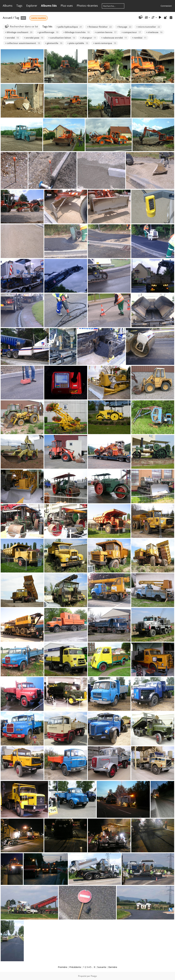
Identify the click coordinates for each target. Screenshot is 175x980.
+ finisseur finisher (99, 27)
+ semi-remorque (105, 43)
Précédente (75, 967)
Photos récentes (87, 6)
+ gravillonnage (48, 32)
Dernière (113, 967)
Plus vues (67, 6)
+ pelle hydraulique (69, 27)
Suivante (102, 967)
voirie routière (39, 18)
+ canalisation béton (62, 38)
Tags (19, 6)
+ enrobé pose (34, 38)
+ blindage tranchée (76, 32)
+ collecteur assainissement (23, 43)
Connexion (166, 6)
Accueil (7, 18)
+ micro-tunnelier (148, 27)
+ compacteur (131, 32)
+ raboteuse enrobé (114, 38)
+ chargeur (88, 38)
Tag (17, 18)
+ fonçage (124, 27)
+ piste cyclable (78, 43)
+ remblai (139, 38)
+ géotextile (54, 43)
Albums (8, 6)
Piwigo (94, 976)
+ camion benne (106, 32)
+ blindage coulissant (19, 32)
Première (63, 967)
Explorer (32, 6)
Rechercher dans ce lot (24, 26)
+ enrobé (12, 38)
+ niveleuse (154, 32)
